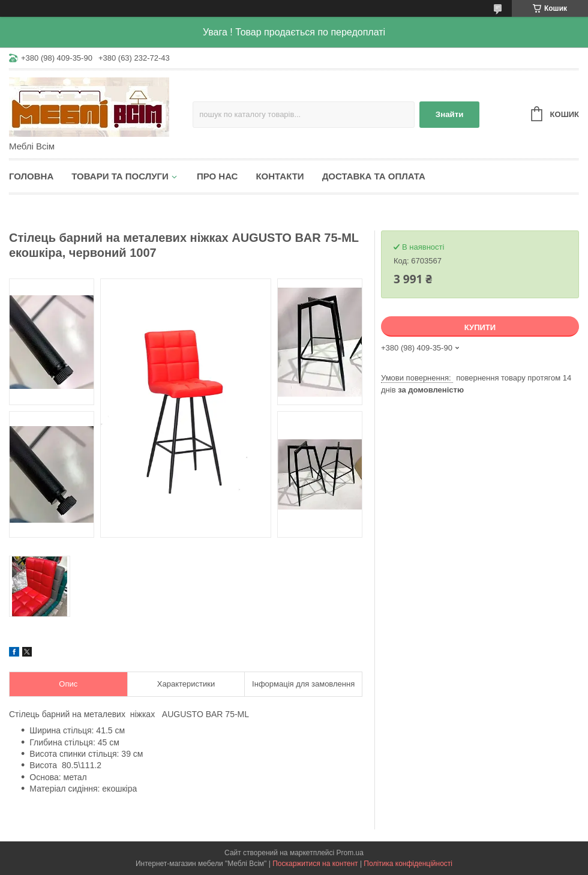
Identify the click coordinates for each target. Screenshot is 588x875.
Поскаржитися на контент (315, 864)
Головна (31, 176)
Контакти (280, 176)
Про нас (217, 176)
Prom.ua (350, 853)
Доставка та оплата (374, 176)
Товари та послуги (120, 176)
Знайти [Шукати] (450, 114)
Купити (480, 327)
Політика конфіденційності (408, 864)
